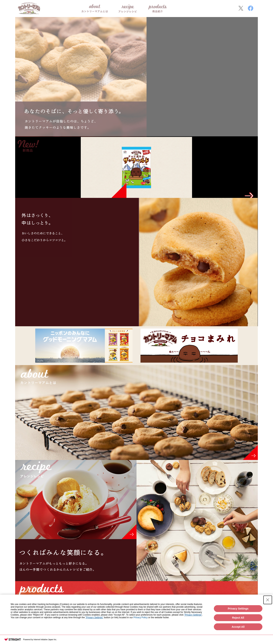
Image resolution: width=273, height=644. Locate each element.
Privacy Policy (141, 617)
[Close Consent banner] (268, 600)
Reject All (238, 618)
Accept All (238, 627)
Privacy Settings (238, 609)
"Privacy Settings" (193, 615)
